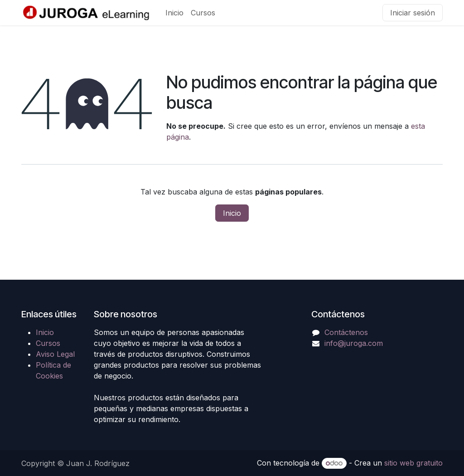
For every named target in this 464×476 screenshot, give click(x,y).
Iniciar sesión (413, 13)
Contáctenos (346, 332)
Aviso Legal (55, 354)
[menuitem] (174, 13)
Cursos (48, 343)
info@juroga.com (354, 343)
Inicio (232, 213)
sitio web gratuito (413, 463)
